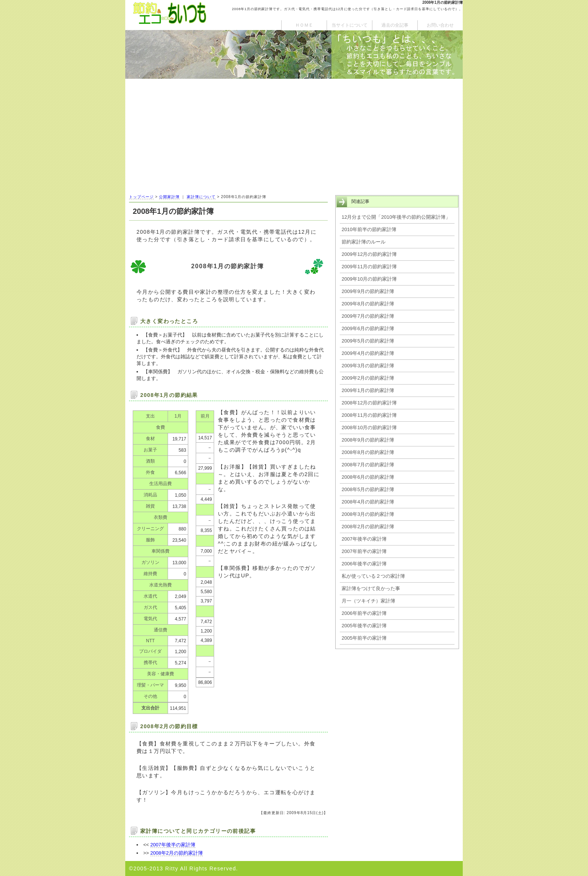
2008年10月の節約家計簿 (369, 427)
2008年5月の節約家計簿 (368, 489)
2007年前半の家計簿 (364, 551)
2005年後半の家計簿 (364, 626)
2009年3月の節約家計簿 (368, 366)
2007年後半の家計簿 (173, 845)
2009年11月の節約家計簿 (369, 267)
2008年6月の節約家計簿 (368, 477)
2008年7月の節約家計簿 (368, 465)
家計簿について (201, 197)
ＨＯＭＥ (304, 25)
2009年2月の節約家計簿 (368, 378)
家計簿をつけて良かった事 (371, 588)
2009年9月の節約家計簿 (368, 291)
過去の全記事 (395, 25)
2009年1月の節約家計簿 (368, 390)
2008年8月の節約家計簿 (368, 452)
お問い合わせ (440, 25)
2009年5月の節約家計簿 (368, 341)
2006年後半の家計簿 (364, 564)
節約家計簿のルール (364, 242)
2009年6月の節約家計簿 (368, 328)
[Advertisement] (294, 135)
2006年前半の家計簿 (364, 613)
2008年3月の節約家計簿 (368, 514)
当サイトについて (349, 25)
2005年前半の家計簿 (364, 638)
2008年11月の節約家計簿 (369, 415)
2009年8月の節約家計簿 (368, 304)
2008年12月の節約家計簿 (369, 403)
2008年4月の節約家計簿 (368, 502)
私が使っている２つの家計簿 (373, 576)
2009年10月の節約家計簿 (369, 279)
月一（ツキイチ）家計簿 (368, 601)
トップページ (141, 197)
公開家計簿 (169, 197)
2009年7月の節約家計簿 (368, 316)
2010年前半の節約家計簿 (369, 229)
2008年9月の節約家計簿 (368, 440)
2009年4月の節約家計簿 (368, 353)
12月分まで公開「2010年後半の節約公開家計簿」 (396, 217)
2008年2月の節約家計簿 (177, 853)
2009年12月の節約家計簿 (369, 254)
